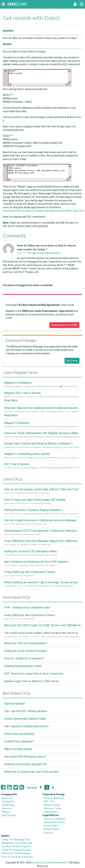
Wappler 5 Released (17, 423)
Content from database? (19, 741)
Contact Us (8, 801)
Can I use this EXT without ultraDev (26, 711)
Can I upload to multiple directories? (26, 726)
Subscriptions (51, 812)
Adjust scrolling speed (18, 749)
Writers (6, 812)
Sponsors (7, 808)
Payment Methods (54, 798)
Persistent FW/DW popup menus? (25, 757)
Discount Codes (52, 808)
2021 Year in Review (17, 464)
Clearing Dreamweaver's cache (23, 666)
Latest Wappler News (20, 372)
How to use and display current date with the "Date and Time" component (42, 489)
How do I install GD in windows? (24, 658)
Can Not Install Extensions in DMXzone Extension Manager (40, 520)
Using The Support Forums (17, 850)
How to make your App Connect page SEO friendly (35, 500)
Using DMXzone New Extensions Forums (30, 572)
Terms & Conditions (54, 819)
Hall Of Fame (9, 815)
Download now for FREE (64, 325)
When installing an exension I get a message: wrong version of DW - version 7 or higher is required (42, 582)
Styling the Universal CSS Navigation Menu (30, 551)
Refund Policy (51, 829)
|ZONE (11, 4)
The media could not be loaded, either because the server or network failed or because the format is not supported (42, 633)
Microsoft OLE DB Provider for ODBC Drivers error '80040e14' (42, 625)
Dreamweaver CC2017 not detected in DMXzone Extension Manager (42, 531)
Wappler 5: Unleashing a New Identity (27, 454)
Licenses (48, 833)
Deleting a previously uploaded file (26, 764)
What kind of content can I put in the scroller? (32, 772)
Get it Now (72, 361)
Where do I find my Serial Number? (26, 643)
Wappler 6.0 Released (18, 383)
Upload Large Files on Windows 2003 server (32, 681)
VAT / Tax (49, 801)
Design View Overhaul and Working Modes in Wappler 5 (38, 444)
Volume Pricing (52, 805)
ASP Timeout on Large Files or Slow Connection (34, 674)
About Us (7, 798)
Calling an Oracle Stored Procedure (26, 651)
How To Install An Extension (17, 857)
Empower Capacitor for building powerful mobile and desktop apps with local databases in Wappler (42, 408)
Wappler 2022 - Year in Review (23, 393)
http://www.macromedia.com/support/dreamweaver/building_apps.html (43, 211)
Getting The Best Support (16, 846)
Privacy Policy (51, 825)
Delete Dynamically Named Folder (25, 719)
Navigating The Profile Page (17, 843)
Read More (11, 400)
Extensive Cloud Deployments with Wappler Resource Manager (42, 433)
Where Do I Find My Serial (16, 853)
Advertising (8, 805)
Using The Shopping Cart (16, 839)
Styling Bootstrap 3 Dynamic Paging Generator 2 (34, 510)
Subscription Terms (54, 822)
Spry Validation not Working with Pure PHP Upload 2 (36, 562)
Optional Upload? (15, 704)
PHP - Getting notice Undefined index (27, 608)
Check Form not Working (19, 734)
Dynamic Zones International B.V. (50, 863)
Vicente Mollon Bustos (49, 253)
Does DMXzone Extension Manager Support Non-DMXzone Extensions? (42, 541)
